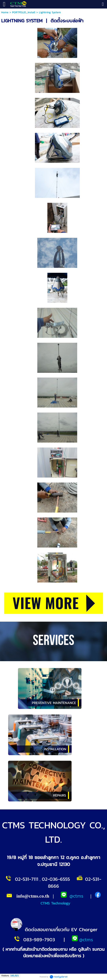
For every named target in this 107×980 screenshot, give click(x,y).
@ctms (76, 896)
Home (5, 12)
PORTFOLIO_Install (24, 12)
